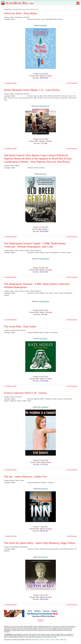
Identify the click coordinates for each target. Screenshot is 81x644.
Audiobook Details (11, 83)
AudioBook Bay (20, 3)
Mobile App (63, 640)
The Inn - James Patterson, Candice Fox (25, 476)
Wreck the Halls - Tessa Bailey (21, 13)
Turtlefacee (44, 407)
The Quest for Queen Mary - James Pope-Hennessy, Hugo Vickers (40, 543)
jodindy (44, 25)
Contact (47, 640)
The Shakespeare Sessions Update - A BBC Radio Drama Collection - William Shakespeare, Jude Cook (35, 245)
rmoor (44, 174)
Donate (42, 640)
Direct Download (72, 83)
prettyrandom (44, 259)
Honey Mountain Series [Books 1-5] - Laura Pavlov (32, 90)
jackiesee (44, 489)
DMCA (57, 640)
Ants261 (44, 339)
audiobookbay (35, 640)
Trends (52, 640)
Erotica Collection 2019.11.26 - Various (25, 393)
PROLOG (44, 557)
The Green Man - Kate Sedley (20, 326)
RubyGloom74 (44, 106)
